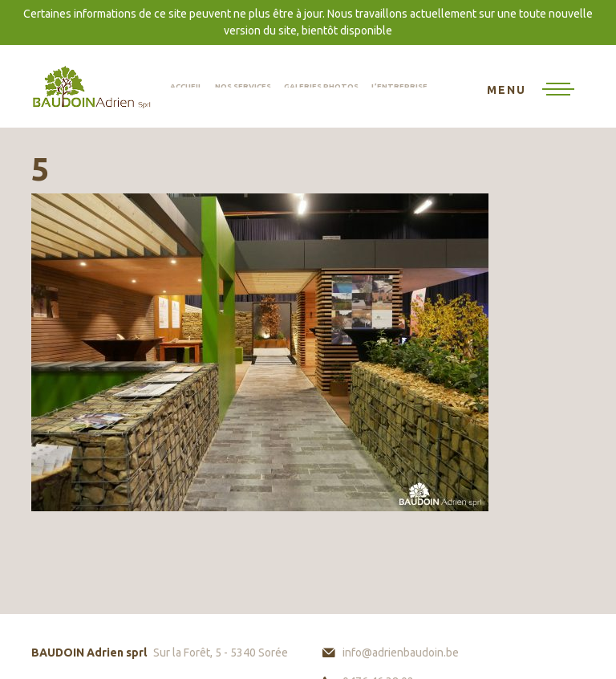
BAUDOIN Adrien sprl (91, 86)
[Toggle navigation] (531, 91)
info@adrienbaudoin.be (401, 653)
